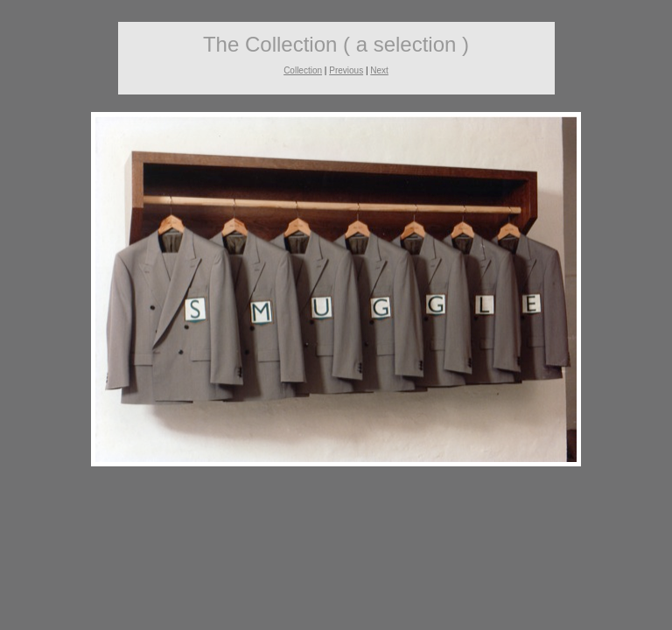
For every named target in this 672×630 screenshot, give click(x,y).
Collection (303, 70)
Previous (346, 70)
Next (379, 70)
